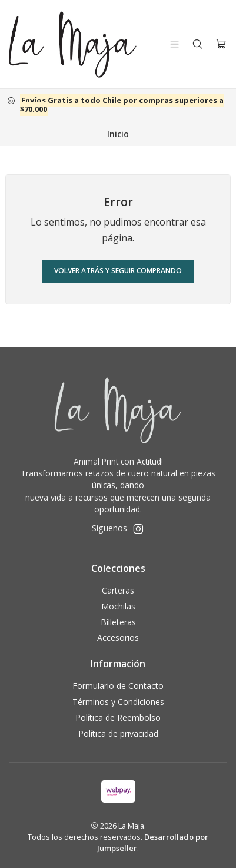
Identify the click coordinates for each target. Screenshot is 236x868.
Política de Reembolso (118, 718)
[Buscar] (197, 44)
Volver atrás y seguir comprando (118, 271)
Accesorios (118, 637)
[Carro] (221, 44)
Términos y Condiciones (118, 702)
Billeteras (118, 622)
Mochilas (118, 606)
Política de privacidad (118, 733)
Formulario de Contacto (118, 686)
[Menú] (174, 44)
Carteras (118, 590)
